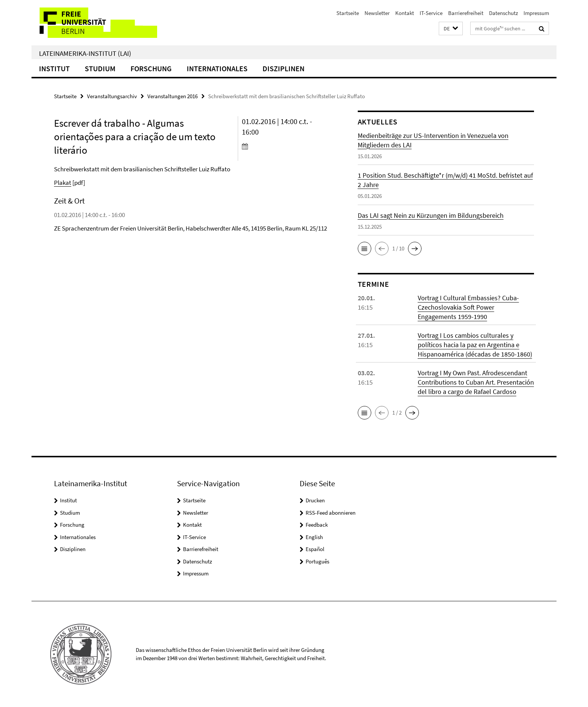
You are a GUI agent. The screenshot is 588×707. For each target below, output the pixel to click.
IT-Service (431, 13)
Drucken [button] (315, 500)
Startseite (348, 13)
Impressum (536, 13)
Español (315, 549)
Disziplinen (283, 68)
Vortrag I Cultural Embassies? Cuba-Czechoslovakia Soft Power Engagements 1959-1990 (468, 307)
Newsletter (377, 13)
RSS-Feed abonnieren (331, 513)
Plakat (63, 183)
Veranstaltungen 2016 (172, 96)
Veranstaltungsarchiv (112, 96)
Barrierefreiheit (466, 13)
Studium (100, 68)
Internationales (217, 68)
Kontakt (405, 13)
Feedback (317, 525)
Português (317, 561)
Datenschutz (503, 13)
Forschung (151, 68)
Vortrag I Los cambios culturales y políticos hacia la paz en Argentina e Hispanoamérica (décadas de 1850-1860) (475, 345)
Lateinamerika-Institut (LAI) (85, 53)
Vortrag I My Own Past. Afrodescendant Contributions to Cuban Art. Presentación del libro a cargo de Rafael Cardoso (476, 382)
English (314, 537)
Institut (54, 68)
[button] (451, 29)
